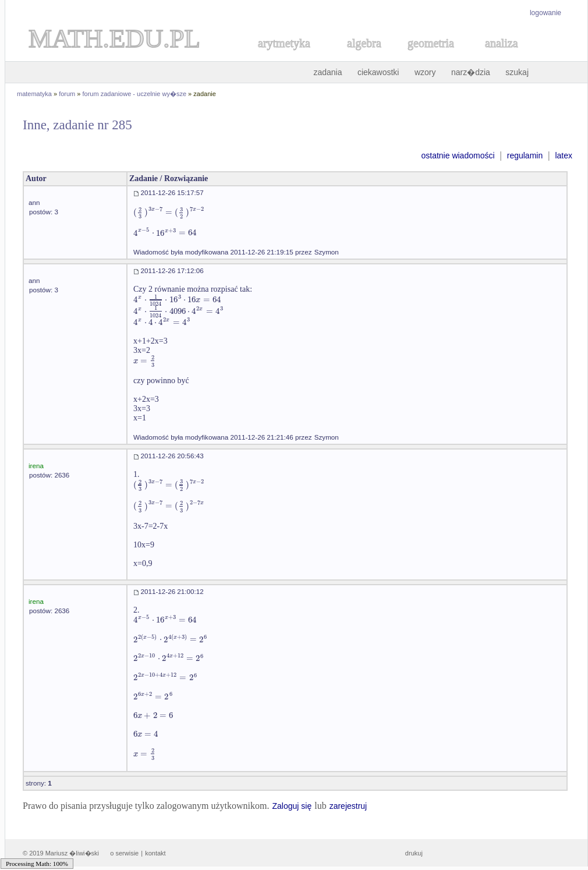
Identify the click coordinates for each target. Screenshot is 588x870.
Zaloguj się (292, 806)
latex (564, 155)
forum (67, 94)
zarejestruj (348, 806)
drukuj (414, 853)
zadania (327, 72)
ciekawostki (378, 72)
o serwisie (124, 853)
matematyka (34, 94)
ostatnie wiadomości (458, 155)
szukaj (517, 72)
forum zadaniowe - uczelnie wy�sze (135, 94)
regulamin (525, 155)
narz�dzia (471, 72)
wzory (425, 72)
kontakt (155, 853)
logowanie (546, 13)
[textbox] (169, 212)
